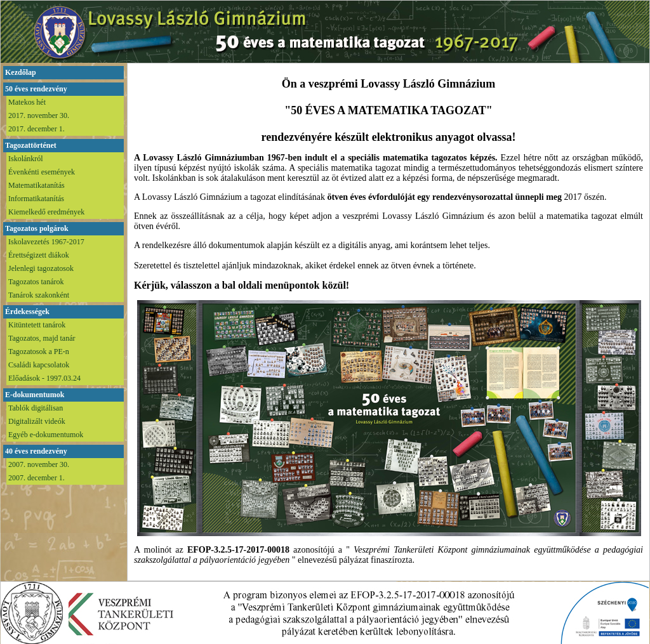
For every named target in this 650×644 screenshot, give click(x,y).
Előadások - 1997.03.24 (44, 378)
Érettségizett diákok (39, 255)
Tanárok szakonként (39, 295)
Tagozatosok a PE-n (39, 352)
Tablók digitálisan (36, 408)
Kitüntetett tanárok (37, 325)
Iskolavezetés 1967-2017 (46, 242)
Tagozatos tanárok (36, 282)
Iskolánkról (26, 159)
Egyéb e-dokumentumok (46, 435)
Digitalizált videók (37, 421)
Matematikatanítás (36, 185)
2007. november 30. (39, 464)
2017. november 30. (39, 115)
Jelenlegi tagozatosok (41, 268)
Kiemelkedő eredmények (46, 212)
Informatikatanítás (36, 199)
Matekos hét (27, 102)
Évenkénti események (42, 172)
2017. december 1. (36, 129)
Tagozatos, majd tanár (42, 338)
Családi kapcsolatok (39, 365)
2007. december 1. (36, 478)
